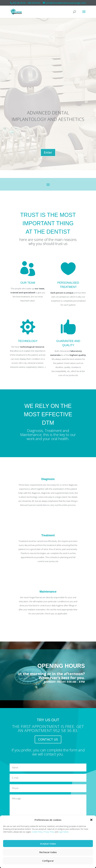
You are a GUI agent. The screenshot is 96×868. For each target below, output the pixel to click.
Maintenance (48, 592)
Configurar (48, 861)
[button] (91, 820)
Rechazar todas (48, 852)
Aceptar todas (48, 844)
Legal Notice (64, 832)
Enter (48, 152)
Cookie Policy (37, 832)
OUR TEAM (28, 283)
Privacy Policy (49, 832)
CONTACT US (48, 739)
